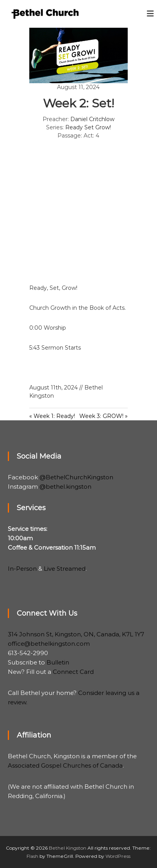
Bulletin (58, 662)
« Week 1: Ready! (52, 416)
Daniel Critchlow (92, 119)
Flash (32, 856)
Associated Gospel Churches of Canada (65, 765)
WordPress (118, 856)
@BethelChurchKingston (76, 477)
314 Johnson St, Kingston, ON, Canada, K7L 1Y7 (76, 634)
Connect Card (73, 672)
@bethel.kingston (65, 487)
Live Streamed (65, 569)
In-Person (22, 569)
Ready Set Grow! (88, 127)
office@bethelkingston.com (49, 644)
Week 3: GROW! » (103, 416)
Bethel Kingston (68, 848)
